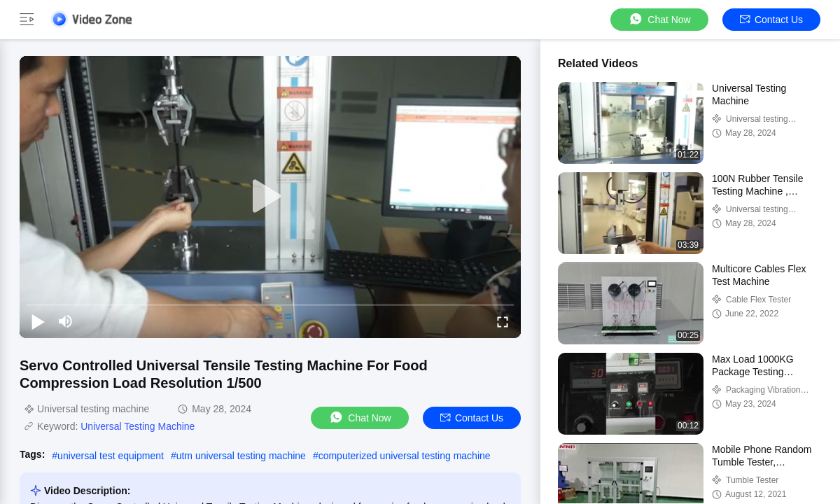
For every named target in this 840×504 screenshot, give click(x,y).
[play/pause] (38, 321)
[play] (270, 197)
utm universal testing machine (241, 456)
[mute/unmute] (66, 321)
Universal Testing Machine (138, 426)
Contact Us (771, 20)
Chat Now (659, 19)
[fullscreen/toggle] (503, 321)
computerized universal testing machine (405, 456)
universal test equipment (111, 456)
